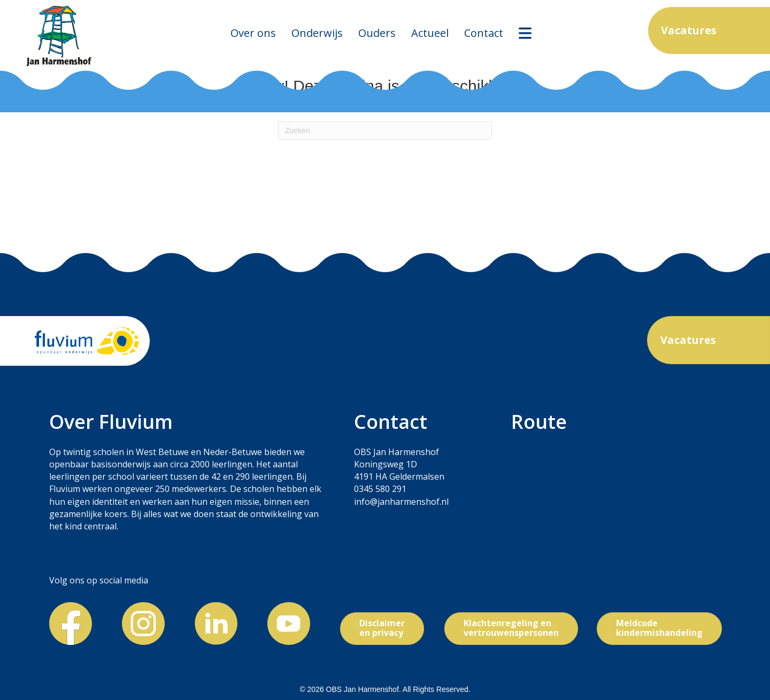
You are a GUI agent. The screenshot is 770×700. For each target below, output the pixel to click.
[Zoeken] (385, 130)
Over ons (253, 33)
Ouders (377, 33)
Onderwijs (317, 33)
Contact (484, 33)
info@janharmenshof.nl (401, 502)
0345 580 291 (380, 489)
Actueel (430, 33)
